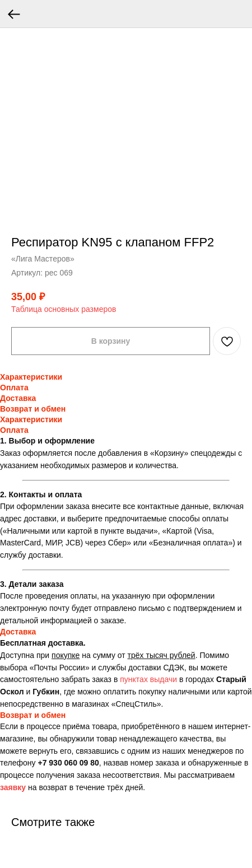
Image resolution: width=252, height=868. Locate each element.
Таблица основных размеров (64, 309)
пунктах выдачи (148, 679)
